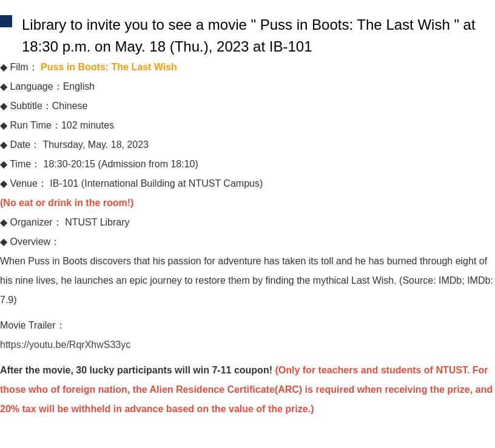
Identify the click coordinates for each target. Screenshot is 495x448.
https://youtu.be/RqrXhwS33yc (65, 345)
